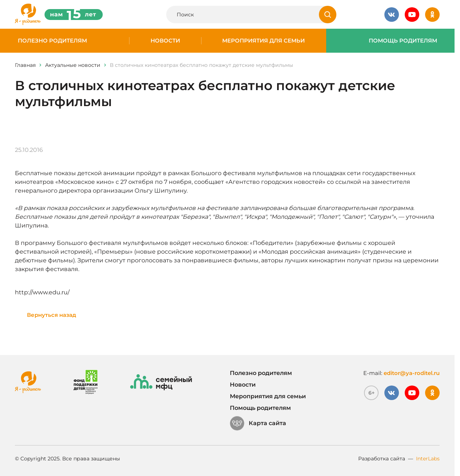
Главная (25, 65)
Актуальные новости (73, 65)
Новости (165, 41)
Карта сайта (258, 423)
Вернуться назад (51, 315)
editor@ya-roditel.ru (412, 373)
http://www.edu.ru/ (42, 292)
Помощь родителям (403, 41)
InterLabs (428, 459)
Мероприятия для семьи (263, 41)
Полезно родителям (52, 41)
